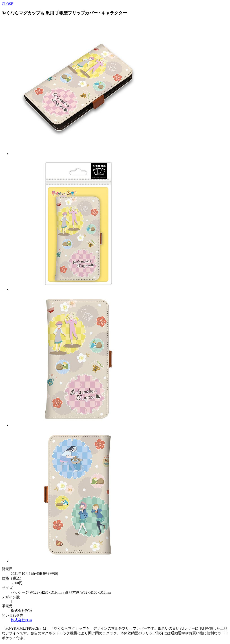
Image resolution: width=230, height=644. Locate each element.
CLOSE (8, 4)
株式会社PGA (22, 620)
